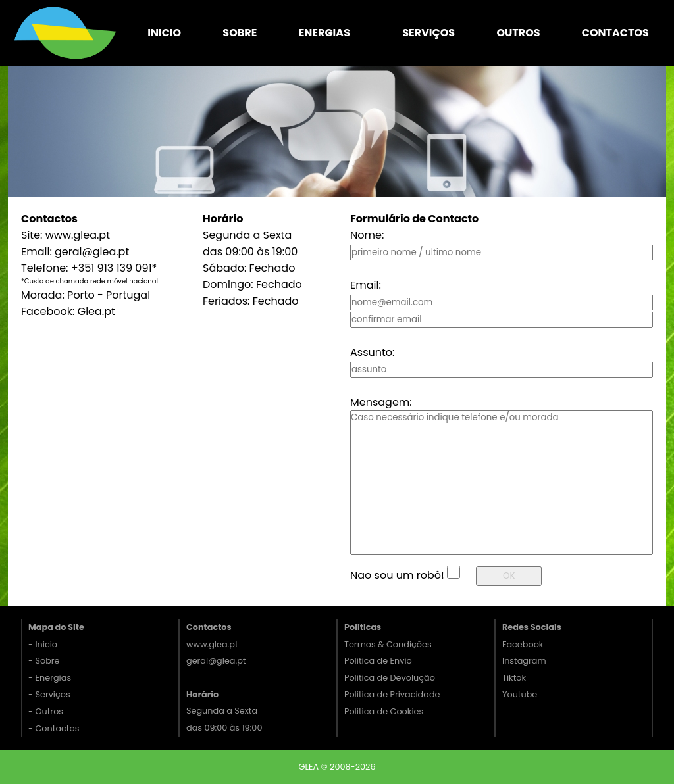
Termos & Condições (388, 644)
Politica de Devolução (390, 678)
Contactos (615, 33)
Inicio (164, 33)
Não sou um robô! (397, 575)
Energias (324, 33)
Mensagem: (381, 402)
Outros (518, 33)
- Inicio (43, 644)
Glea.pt (96, 311)
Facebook (523, 644)
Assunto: (372, 352)
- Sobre (44, 661)
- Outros (46, 711)
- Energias (50, 678)
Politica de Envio (378, 661)
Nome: (367, 235)
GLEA (309, 767)
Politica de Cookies (384, 711)
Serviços (428, 33)
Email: (366, 285)
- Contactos (54, 728)
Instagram (524, 661)
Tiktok (514, 678)
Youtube (520, 694)
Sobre (240, 33)
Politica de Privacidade (392, 694)
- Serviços (49, 694)
